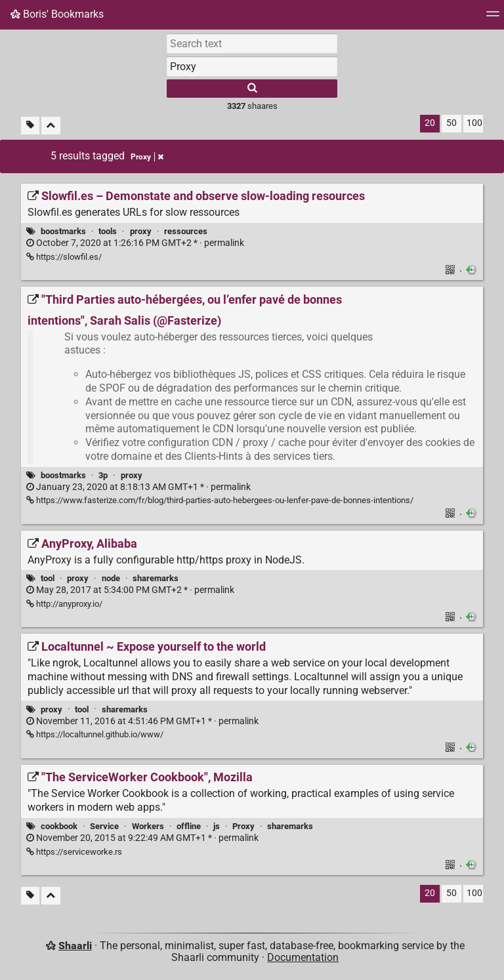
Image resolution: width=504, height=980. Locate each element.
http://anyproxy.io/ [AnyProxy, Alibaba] (64, 604)
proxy (141, 231)
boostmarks (63, 231)
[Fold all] (51, 126)
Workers (148, 826)
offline (189, 826)
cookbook (59, 826)
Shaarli (75, 946)
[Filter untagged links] (30, 126)
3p (103, 475)
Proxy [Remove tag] (147, 157)
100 (474, 123)
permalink (135, 243)
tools (108, 231)
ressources (186, 231)
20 (430, 123)
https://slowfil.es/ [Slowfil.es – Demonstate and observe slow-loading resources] (64, 257)
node (111, 578)
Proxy (243, 826)
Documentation (303, 957)
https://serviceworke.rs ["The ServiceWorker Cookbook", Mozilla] (74, 852)
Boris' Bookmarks (57, 14)
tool (48, 578)
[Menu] (493, 18)
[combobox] (252, 66)
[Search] (252, 89)
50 (451, 123)
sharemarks (156, 578)
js (217, 826)
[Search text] (252, 43)
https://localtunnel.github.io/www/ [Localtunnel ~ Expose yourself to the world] (95, 734)
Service (104, 826)
